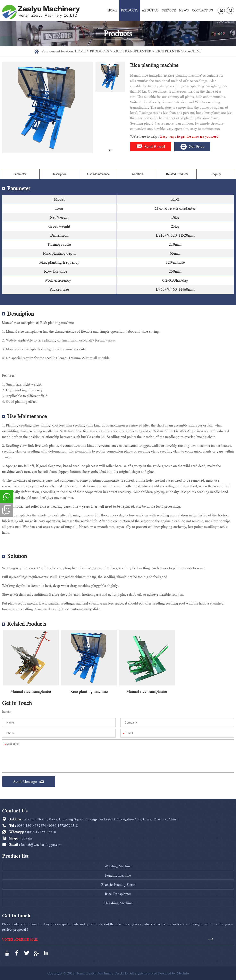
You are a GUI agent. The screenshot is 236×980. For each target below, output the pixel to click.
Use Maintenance (98, 174)
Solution (138, 174)
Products (130, 10)
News (184, 10)
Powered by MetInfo (174, 973)
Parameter (20, 174)
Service (169, 10)
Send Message (29, 782)
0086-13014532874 (31, 826)
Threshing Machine (118, 903)
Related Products (177, 174)
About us (150, 10)
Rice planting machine (179, 51)
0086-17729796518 (63, 826)
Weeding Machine (118, 866)
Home (113, 10)
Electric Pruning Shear (118, 885)
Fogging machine (118, 875)
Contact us (202, 10)
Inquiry (216, 174)
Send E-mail (151, 147)
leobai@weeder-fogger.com (42, 845)
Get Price (192, 147)
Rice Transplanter (132, 51)
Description (59, 174)
